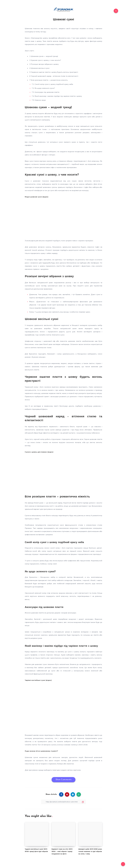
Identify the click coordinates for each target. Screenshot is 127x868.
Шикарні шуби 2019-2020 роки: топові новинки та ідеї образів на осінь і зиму (90, 852)
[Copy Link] (63, 802)
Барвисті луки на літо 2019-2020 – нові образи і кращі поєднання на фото (62, 852)
